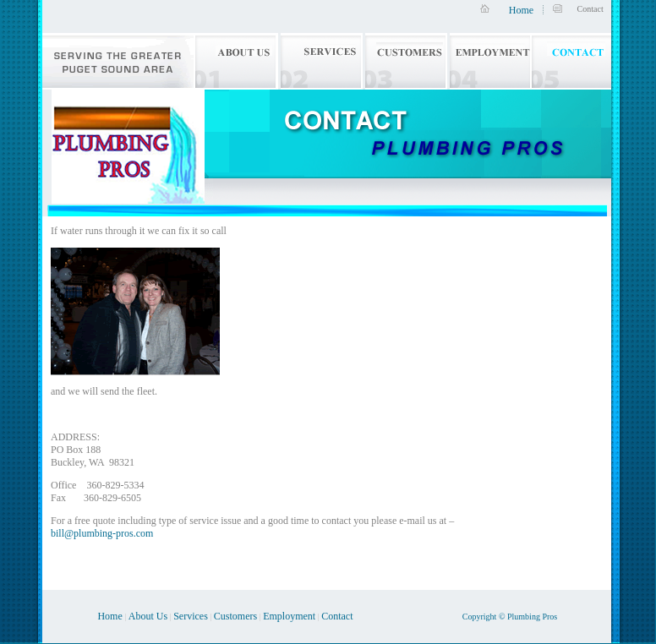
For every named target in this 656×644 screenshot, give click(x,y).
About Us (148, 616)
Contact (337, 616)
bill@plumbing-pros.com (102, 533)
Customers (235, 616)
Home (521, 10)
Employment (289, 616)
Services (191, 616)
